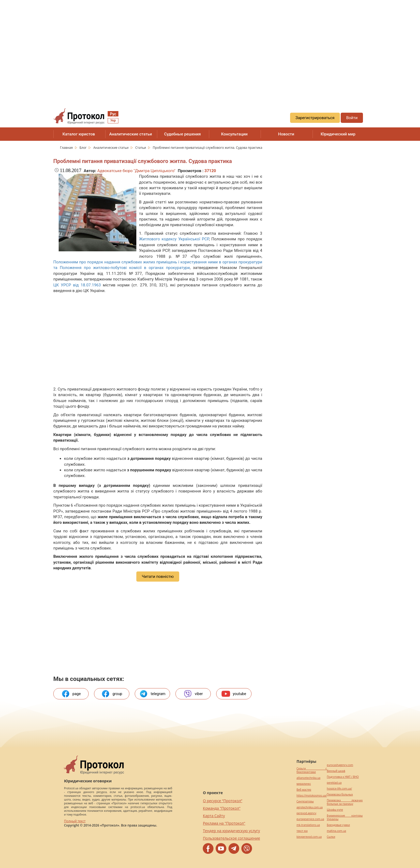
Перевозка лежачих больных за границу (345, 802)
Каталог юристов (79, 134)
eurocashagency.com (340, 765)
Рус (113, 114)
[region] (210, 48)
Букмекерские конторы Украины (345, 817)
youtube (234, 694)
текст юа (302, 831)
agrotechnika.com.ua (310, 807)
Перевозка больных (340, 795)
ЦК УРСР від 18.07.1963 (77, 285)
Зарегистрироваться (315, 118)
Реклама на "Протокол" (224, 823)
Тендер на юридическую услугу (231, 831)
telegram (152, 694)
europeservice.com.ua (310, 819)
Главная (67, 148)
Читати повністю (158, 577)
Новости (286, 134)
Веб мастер (304, 790)
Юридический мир (338, 134)
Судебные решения (183, 134)
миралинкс (304, 784)
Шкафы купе (335, 810)
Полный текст (75, 821)
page (71, 694)
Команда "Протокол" (222, 808)
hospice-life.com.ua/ (339, 789)
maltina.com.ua (336, 831)
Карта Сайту (214, 816)
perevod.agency (306, 813)
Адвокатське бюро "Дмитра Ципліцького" (136, 171)
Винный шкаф (336, 771)
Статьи (141, 148)
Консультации (234, 134)
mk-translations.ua (308, 825)
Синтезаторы (305, 801)
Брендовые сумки (338, 825)
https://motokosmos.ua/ (312, 796)
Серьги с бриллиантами (312, 770)
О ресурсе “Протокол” (222, 801)
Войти (352, 118)
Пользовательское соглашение (231, 838)
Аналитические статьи (131, 134)
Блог (84, 148)
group (112, 694)
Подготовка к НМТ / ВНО (343, 777)
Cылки (331, 837)
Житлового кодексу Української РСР (174, 239)
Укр (113, 120)
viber (193, 694)
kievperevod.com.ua (309, 837)
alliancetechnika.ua (308, 778)
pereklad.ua (334, 783)
